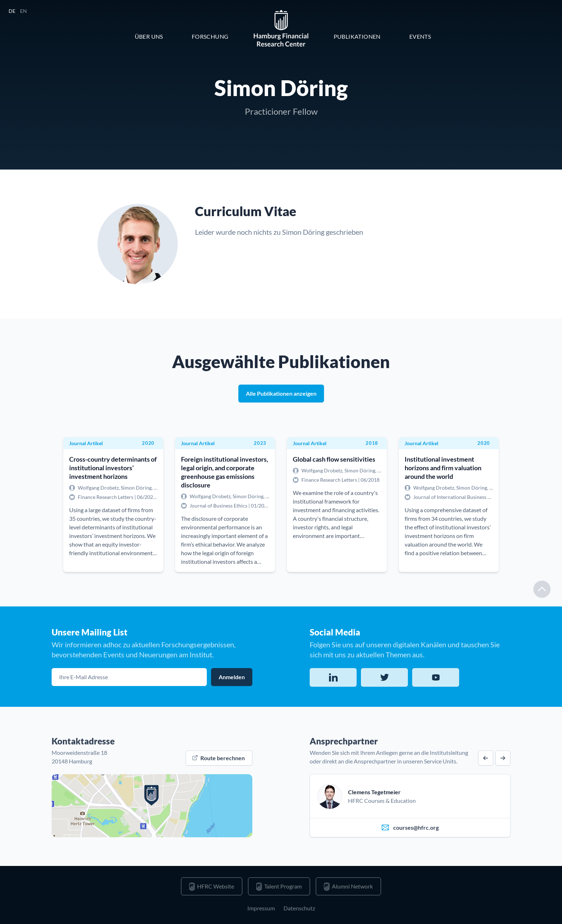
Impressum (261, 908)
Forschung (210, 36)
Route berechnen (219, 758)
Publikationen (357, 36)
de (13, 11)
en (24, 11)
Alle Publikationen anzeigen (281, 393)
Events (420, 36)
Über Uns (149, 36)
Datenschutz (299, 908)
